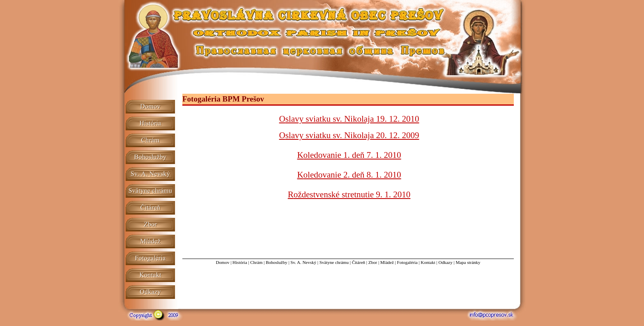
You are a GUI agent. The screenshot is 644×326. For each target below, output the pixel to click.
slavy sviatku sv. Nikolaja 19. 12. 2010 (352, 119)
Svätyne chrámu (334, 262)
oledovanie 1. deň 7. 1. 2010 (352, 155)
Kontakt (428, 262)
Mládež (387, 262)
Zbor (373, 262)
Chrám (256, 262)
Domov (222, 262)
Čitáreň (359, 262)
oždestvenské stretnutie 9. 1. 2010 (352, 194)
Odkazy (445, 262)
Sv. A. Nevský (303, 262)
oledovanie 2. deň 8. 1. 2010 (352, 175)
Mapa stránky (468, 262)
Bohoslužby (277, 262)
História (240, 262)
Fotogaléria (407, 262)
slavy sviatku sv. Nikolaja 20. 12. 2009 (352, 135)
